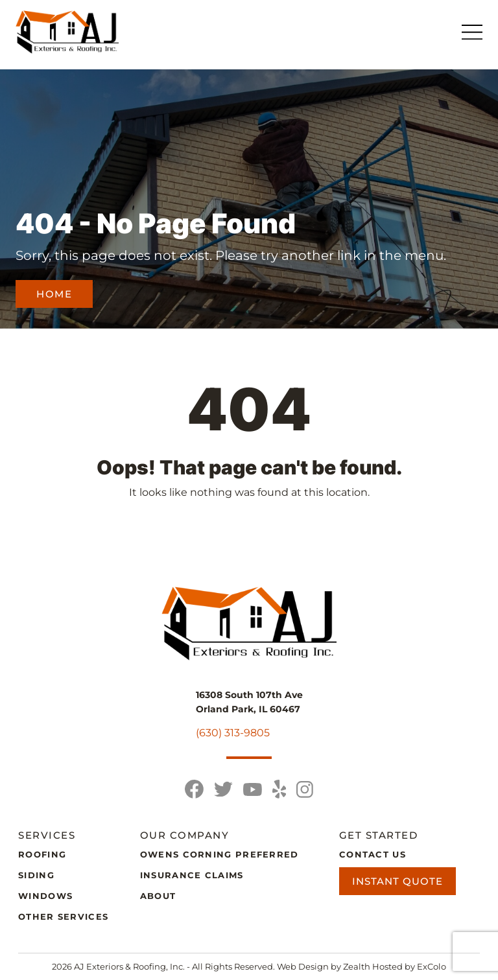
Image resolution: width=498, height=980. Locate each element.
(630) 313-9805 (233, 733)
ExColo (432, 966)
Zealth (358, 966)
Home (54, 294)
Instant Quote (397, 881)
